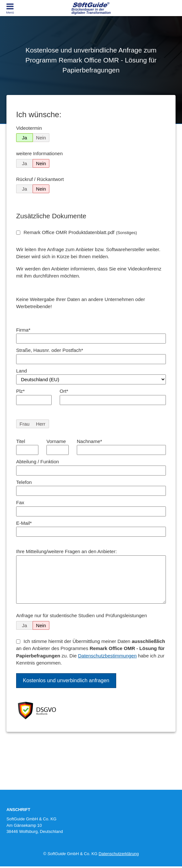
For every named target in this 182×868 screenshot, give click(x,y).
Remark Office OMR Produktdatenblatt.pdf (80, 232)
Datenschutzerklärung (119, 854)
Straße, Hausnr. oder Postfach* (50, 350)
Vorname (56, 441)
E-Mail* (24, 523)
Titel (21, 441)
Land (21, 371)
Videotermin (29, 128)
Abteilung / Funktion (38, 462)
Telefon (24, 482)
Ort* (64, 391)
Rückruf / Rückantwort (40, 179)
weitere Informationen (39, 153)
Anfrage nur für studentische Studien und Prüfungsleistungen (81, 615)
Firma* (23, 330)
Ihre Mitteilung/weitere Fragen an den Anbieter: (66, 551)
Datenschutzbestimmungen (107, 656)
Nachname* (89, 441)
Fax (20, 502)
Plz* (20, 391)
